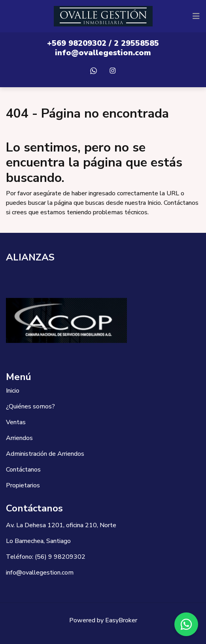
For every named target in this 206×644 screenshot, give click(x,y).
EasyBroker (121, 620)
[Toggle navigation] (196, 16)
